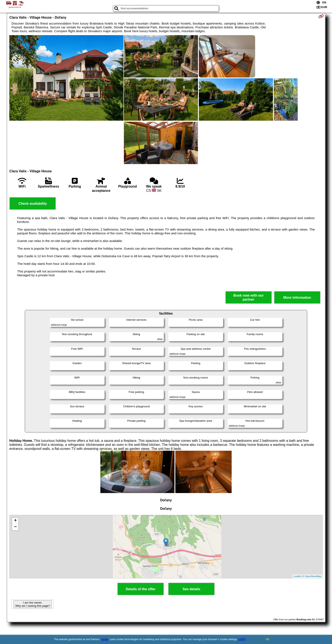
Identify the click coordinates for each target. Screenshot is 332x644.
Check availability (33, 204)
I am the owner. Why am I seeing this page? (33, 604)
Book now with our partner (248, 297)
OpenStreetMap (313, 576)
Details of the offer (141, 589)
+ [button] (15, 521)
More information (297, 298)
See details (191, 589)
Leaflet (297, 576)
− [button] (15, 527)
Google (105, 639)
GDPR (242, 639)
